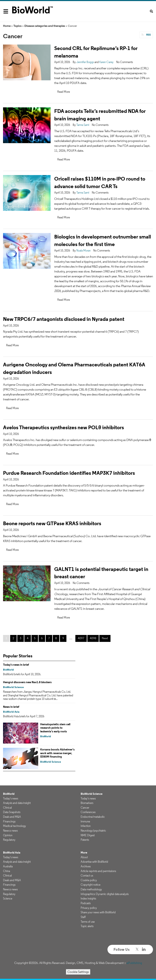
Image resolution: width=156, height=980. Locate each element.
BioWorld (8, 670)
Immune (85, 821)
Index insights (88, 898)
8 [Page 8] (56, 638)
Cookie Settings (78, 972)
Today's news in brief (16, 665)
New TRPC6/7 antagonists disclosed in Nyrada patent (64, 319)
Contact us (87, 875)
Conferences (88, 812)
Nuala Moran (83, 250)
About (84, 857)
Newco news (10, 831)
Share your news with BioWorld (98, 912)
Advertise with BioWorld (94, 862)
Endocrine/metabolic (93, 817)
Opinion (8, 835)
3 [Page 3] (21, 638)
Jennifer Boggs (85, 62)
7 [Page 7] (49, 638)
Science (8, 898)
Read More (64, 92)
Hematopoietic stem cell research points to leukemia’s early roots (55, 728)
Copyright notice (90, 885)
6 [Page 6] (42, 638)
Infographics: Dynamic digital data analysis (105, 894)
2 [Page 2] (13, 638)
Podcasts (86, 903)
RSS (148, 35)
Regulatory (9, 840)
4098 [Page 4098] (93, 638)
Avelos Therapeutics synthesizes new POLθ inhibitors (63, 427)
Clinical (7, 808)
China (6, 871)
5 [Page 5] (35, 638)
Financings (9, 821)
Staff (83, 917)
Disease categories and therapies (45, 26)
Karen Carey (106, 62)
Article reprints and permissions (98, 871)
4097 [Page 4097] (81, 638)
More (84, 853)
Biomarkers (87, 803)
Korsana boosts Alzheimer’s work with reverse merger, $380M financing (57, 753)
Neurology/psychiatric (93, 831)
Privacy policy (89, 908)
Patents (85, 840)
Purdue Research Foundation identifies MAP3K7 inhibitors (69, 473)
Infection (86, 826)
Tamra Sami (83, 125)
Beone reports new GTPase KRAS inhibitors (52, 523)
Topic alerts (87, 926)
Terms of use (88, 922)
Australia (8, 866)
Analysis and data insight (17, 803)
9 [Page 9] (63, 638)
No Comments (125, 62)
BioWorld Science (13, 687)
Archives (86, 866)
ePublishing (134, 963)
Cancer (85, 808)
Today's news (11, 798)
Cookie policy (89, 880)
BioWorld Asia (11, 712)
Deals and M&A (12, 817)
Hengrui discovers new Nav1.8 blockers (27, 682)
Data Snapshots (12, 812)
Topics (17, 26)
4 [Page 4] (28, 638)
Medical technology (15, 826)
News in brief (11, 707)
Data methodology (91, 889)
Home (7, 26)
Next (105, 638)
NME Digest (88, 835)
